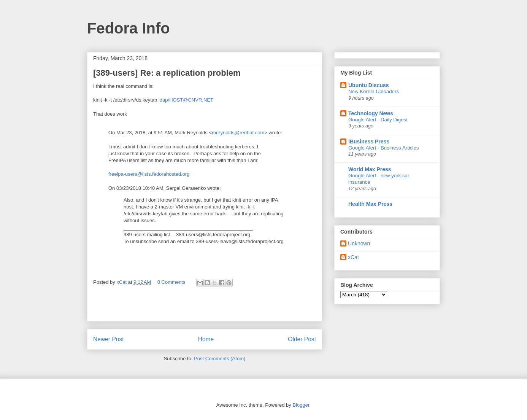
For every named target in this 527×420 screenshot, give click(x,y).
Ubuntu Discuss (369, 85)
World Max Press (370, 169)
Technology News (371, 113)
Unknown (359, 243)
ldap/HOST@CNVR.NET (186, 100)
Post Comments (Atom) (220, 359)
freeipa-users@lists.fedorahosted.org (149, 174)
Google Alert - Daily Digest (378, 120)
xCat (353, 257)
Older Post (302, 339)
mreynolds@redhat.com (238, 133)
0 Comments (171, 282)
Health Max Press (370, 204)
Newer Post (109, 339)
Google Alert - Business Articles (384, 148)
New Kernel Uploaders (374, 91)
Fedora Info (129, 28)
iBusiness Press (369, 142)
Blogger (301, 405)
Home (206, 339)
